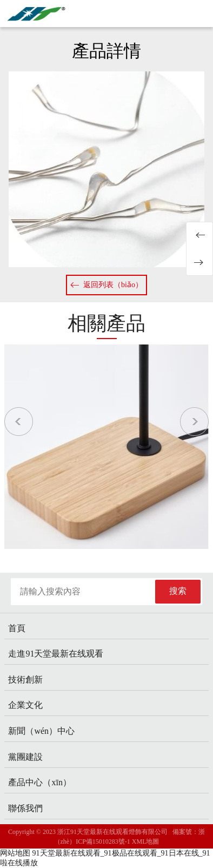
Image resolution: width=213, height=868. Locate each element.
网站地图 (15, 853)
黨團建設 (25, 757)
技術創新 (25, 680)
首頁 (17, 628)
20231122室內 (199, 235)
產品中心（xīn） (39, 782)
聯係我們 (25, 808)
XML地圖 (146, 842)
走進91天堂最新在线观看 (56, 654)
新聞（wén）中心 (41, 731)
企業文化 (25, 705)
